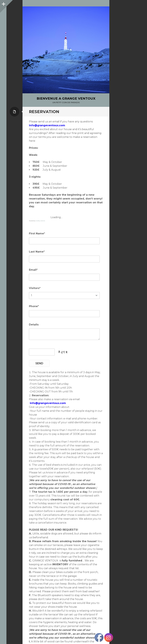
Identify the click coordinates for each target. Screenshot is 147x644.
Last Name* (37, 252)
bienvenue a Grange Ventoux (66, 98)
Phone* (34, 306)
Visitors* (35, 288)
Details (34, 325)
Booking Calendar (40, 221)
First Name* (37, 233)
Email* (33, 270)
